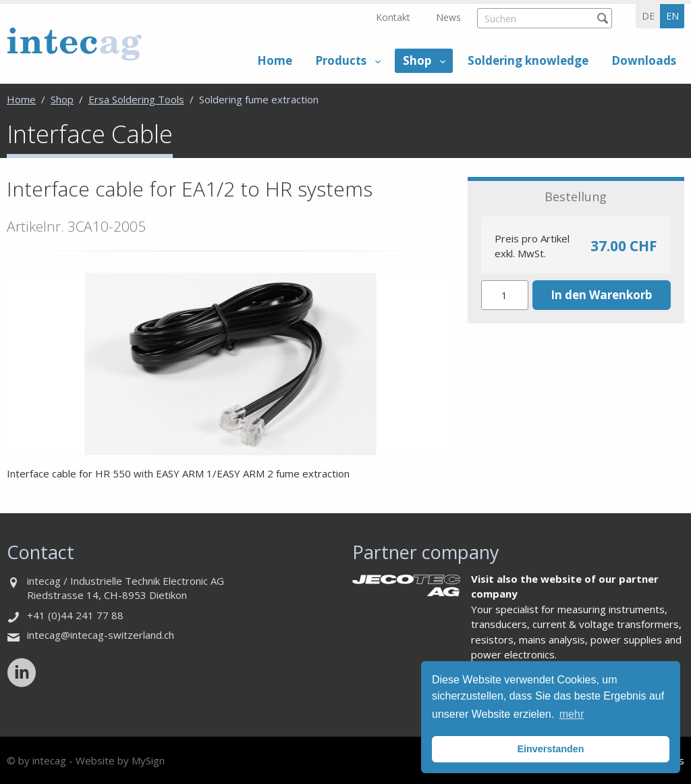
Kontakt (393, 17)
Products (341, 60)
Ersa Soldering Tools (136, 99)
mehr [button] (572, 714)
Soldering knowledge (528, 60)
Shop (417, 60)
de (648, 16)
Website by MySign (120, 760)
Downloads (644, 60)
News (448, 17)
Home (275, 60)
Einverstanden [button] (550, 749)
